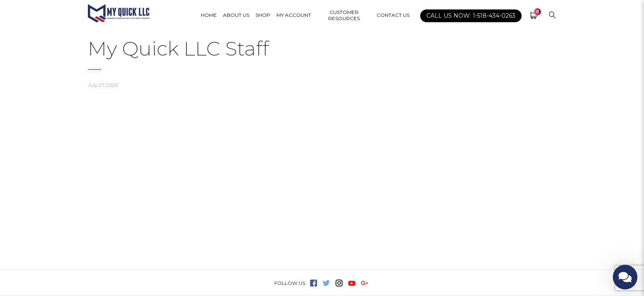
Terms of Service (363, 162)
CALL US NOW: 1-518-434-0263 (471, 16)
